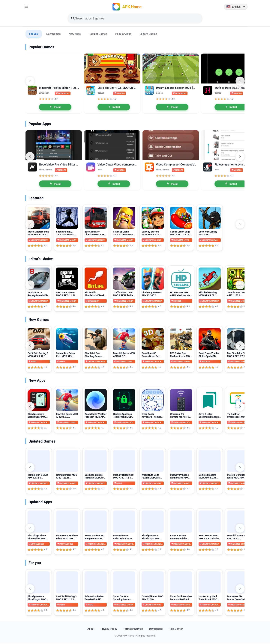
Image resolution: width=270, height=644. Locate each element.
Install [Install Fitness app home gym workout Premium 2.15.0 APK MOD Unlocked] (231, 184)
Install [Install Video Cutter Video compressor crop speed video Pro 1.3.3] (114, 184)
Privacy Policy (109, 629)
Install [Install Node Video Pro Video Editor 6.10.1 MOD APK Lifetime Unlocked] (55, 184)
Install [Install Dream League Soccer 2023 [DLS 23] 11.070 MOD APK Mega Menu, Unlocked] (172, 107)
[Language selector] (236, 7)
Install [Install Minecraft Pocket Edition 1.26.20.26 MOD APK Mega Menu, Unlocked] (55, 107)
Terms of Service (133, 629)
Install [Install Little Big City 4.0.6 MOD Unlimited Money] (114, 107)
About (91, 629)
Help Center (176, 629)
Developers (156, 629)
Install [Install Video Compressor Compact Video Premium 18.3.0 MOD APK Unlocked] (172, 184)
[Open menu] (26, 7)
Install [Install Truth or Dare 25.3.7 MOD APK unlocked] (231, 107)
